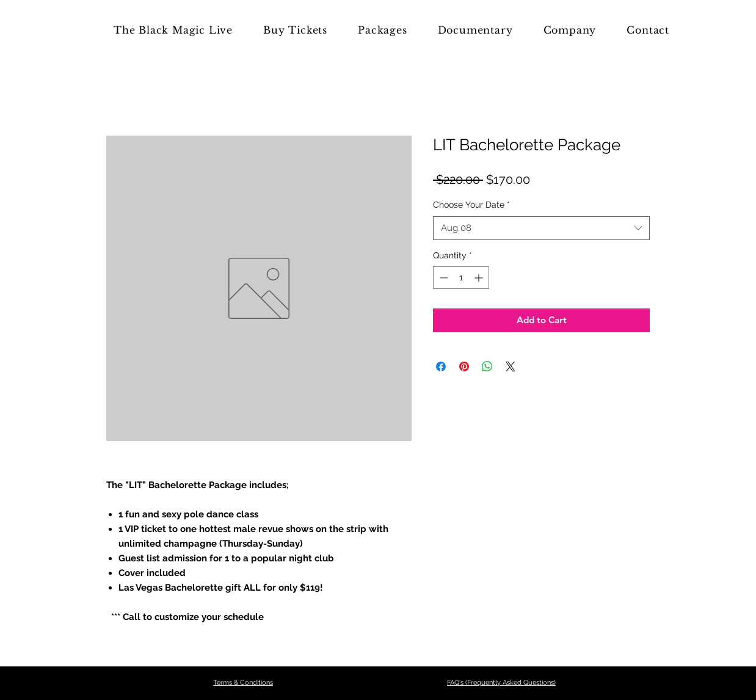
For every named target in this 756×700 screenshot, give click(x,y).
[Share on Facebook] (441, 366)
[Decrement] (442, 278)
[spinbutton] (461, 278)
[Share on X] (511, 366)
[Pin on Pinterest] (464, 366)
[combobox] (541, 228)
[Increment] (480, 278)
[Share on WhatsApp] (487, 366)
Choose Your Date (471, 205)
